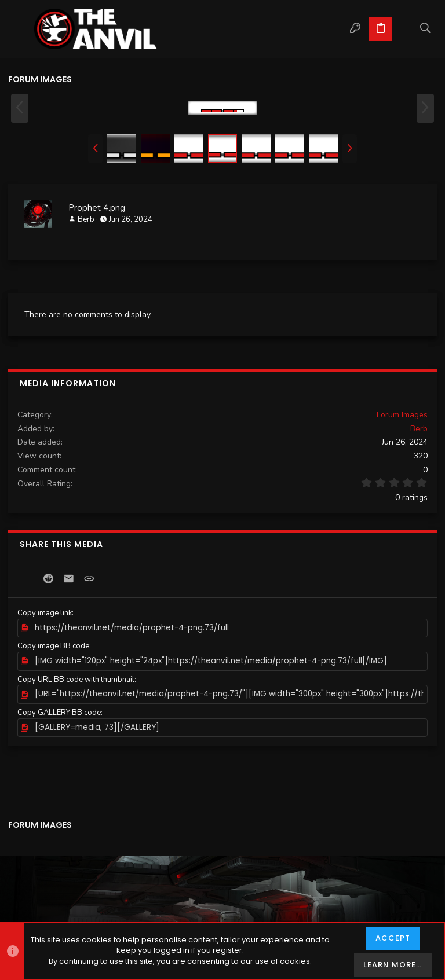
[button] (20, 29)
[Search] (426, 29)
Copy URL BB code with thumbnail (76, 679)
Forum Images (402, 415)
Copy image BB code (53, 646)
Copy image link (45, 613)
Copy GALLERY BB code (59, 711)
